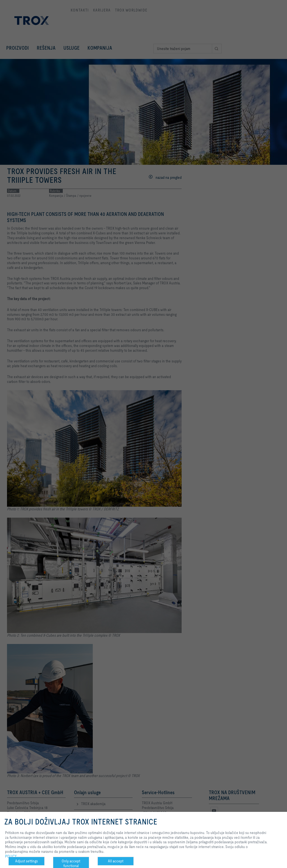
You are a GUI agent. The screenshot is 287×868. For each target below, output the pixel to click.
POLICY (11, 856)
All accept (116, 861)
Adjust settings (26, 861)
